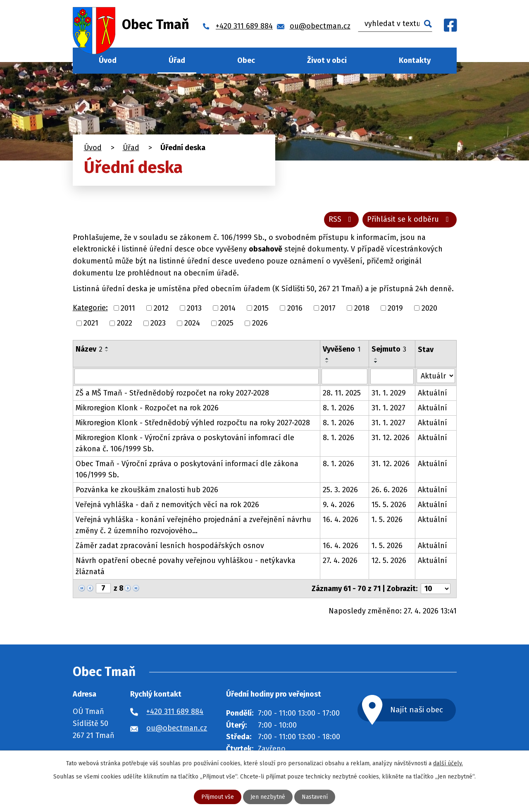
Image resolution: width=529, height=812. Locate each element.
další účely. (448, 763)
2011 (128, 308)
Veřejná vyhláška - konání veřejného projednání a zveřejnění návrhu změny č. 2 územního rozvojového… (193, 525)
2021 (91, 323)
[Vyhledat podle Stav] (436, 376)
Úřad (177, 60)
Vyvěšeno (342, 349)
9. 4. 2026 (339, 505)
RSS (342, 219)
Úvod (108, 60)
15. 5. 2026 (389, 505)
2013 (194, 308)
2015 (261, 308)
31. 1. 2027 (388, 408)
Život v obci (327, 60)
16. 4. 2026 (341, 520)
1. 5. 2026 (387, 520)
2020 (429, 308)
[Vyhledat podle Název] (197, 376)
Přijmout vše (218, 797)
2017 (328, 308)
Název (89, 349)
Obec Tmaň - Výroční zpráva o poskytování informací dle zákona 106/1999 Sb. (187, 469)
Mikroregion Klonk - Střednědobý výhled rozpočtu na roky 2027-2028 (193, 423)
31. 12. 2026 (391, 438)
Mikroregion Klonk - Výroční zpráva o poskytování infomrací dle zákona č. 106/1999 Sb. (185, 443)
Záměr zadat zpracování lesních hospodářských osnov (170, 546)
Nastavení (315, 797)
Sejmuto (389, 349)
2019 (395, 308)
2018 (362, 308)
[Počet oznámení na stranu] (436, 589)
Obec (246, 60)
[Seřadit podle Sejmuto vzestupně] (376, 359)
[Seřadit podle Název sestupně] (107, 351)
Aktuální (432, 393)
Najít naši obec (417, 710)
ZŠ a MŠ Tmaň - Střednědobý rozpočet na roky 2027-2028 (172, 393)
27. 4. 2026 (340, 560)
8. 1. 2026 (338, 408)
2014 (228, 308)
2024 (192, 323)
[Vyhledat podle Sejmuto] (392, 376)
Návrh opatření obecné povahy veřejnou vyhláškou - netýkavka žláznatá (186, 566)
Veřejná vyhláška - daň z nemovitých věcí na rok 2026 (167, 505)
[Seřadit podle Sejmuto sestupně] (376, 362)
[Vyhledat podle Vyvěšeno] (345, 376)
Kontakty (415, 60)
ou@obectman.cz (177, 728)
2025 (226, 323)
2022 (125, 323)
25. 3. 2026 (340, 490)
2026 (260, 323)
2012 (161, 308)
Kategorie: (90, 308)
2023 (158, 323)
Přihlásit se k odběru (410, 219)
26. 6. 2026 (390, 490)
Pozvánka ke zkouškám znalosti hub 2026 (147, 490)
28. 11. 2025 (342, 393)
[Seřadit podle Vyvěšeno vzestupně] (327, 359)
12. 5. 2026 (389, 560)
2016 (295, 308)
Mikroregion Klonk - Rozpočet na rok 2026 (147, 408)
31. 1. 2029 (389, 393)
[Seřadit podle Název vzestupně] (107, 347)
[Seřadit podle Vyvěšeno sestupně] (327, 362)
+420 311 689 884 (175, 711)
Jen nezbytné (268, 797)
